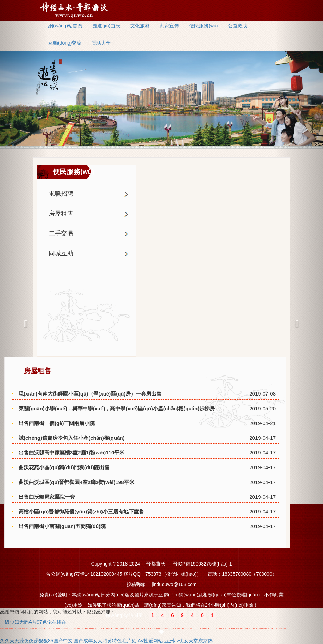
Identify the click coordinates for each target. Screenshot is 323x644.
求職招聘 (61, 194)
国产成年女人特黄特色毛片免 (105, 641)
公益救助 (238, 26)
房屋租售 (61, 214)
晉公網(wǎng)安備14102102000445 (84, 574)
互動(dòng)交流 (65, 43)
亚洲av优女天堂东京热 (188, 641)
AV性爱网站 (150, 641)
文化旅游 (140, 26)
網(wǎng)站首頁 (65, 26)
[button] (24, 322)
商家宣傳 (169, 26)
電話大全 (101, 43)
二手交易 (61, 233)
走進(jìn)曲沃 (106, 26)
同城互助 (61, 253)
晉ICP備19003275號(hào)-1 (202, 564)
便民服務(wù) (204, 26)
